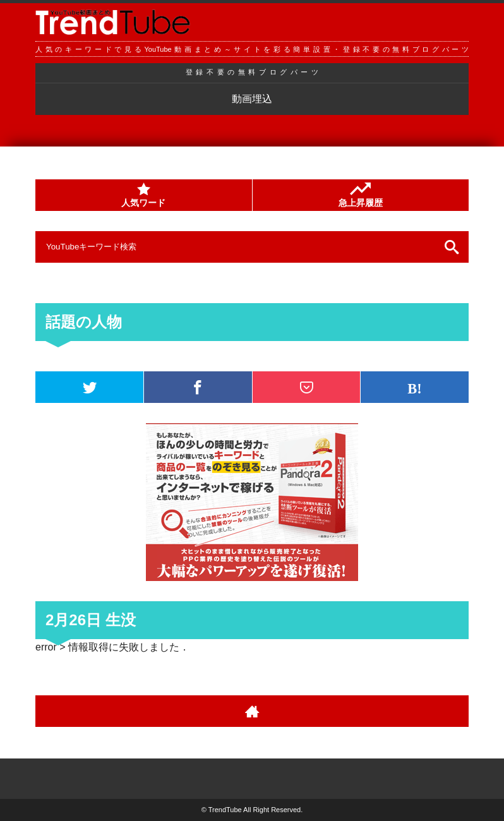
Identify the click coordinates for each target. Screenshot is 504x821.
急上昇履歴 (361, 195)
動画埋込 (252, 99)
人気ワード (143, 195)
